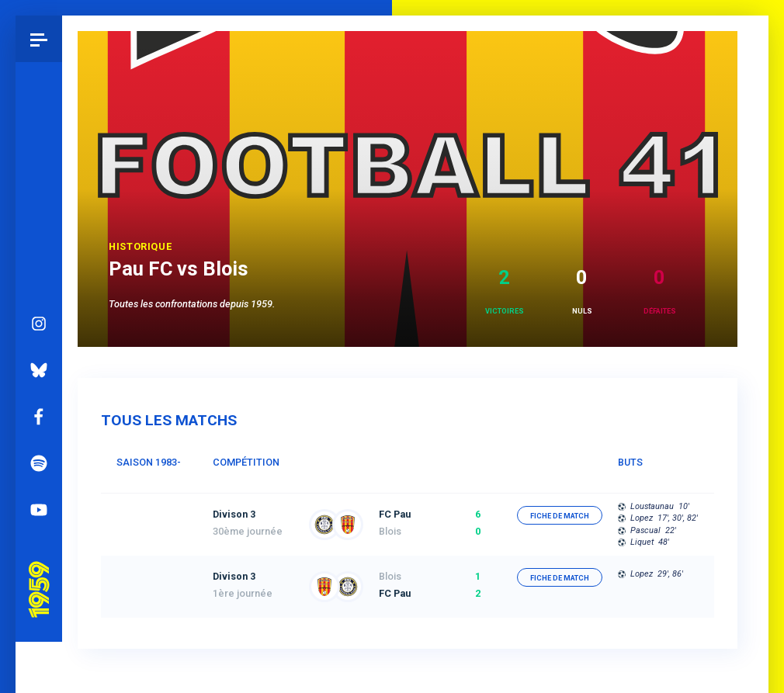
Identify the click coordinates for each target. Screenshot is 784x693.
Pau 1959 (43, 527)
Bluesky (39, 327)
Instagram (39, 280)
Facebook (39, 373)
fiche (560, 516)
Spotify (39, 420)
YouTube (39, 466)
